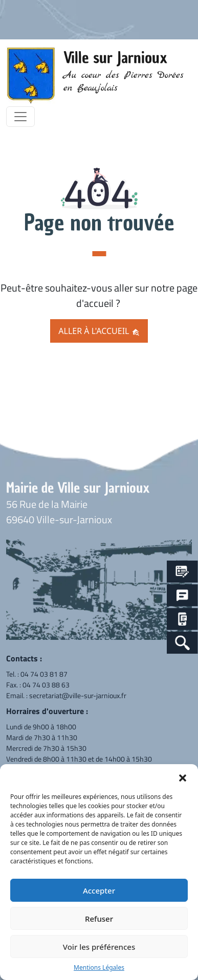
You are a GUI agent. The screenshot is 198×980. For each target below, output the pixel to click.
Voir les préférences (99, 947)
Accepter (99, 890)
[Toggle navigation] (20, 117)
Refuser (99, 919)
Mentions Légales (99, 967)
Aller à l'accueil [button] (99, 331)
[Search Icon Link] (182, 643)
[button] (183, 777)
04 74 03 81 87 (44, 674)
